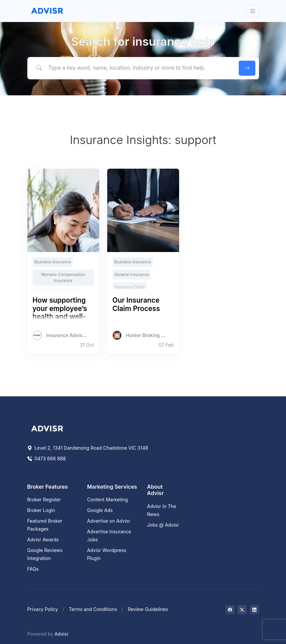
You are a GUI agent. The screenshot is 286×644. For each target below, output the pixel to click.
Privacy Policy (43, 609)
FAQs (33, 569)
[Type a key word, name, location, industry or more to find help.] (132, 68)
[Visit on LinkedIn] (254, 610)
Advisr (62, 634)
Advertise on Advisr (109, 521)
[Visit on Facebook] (230, 610)
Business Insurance (53, 262)
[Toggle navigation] (253, 11)
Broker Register (44, 499)
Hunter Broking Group (147, 335)
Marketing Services (112, 487)
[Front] (47, 11)
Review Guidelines (148, 609)
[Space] (47, 428)
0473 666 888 (47, 458)
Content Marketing (108, 499)
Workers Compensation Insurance (63, 277)
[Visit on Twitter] (242, 610)
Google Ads (100, 510)
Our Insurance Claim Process (136, 304)
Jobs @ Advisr (163, 525)
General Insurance (132, 274)
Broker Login (41, 510)
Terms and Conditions (93, 609)
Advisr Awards (43, 539)
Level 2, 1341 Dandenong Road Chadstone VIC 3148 (88, 448)
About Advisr (155, 490)
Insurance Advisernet (67, 335)
